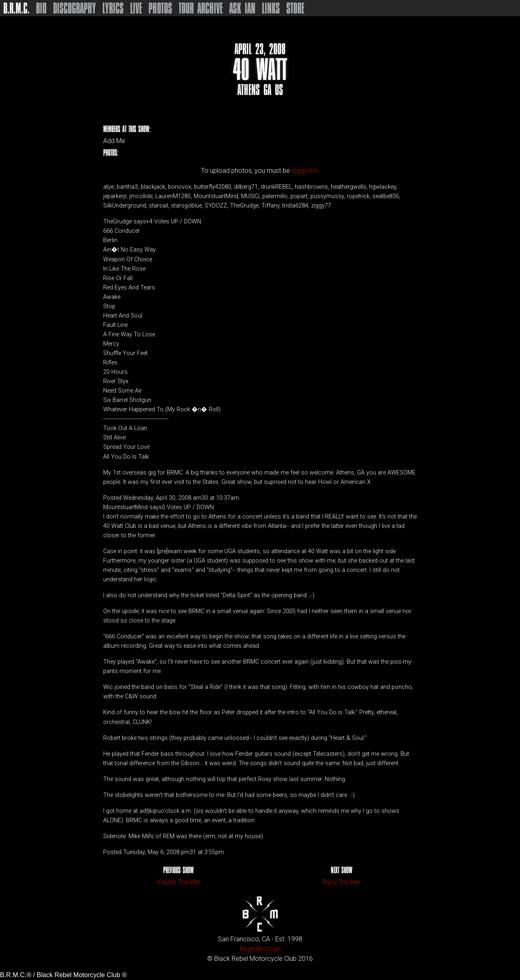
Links (271, 8)
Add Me (114, 141)
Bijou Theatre (342, 882)
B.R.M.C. (16, 8)
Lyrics (113, 8)
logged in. (305, 171)
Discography (74, 8)
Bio (41, 8)
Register (252, 949)
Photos (160, 8)
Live (136, 8)
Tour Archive (201, 8)
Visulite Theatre (178, 882)
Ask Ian (242, 8)
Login (273, 949)
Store (295, 8)
